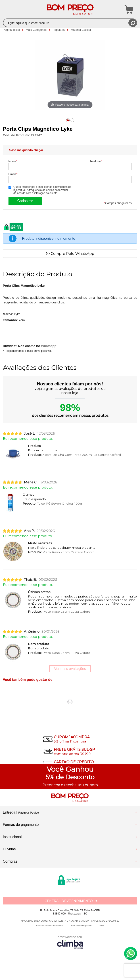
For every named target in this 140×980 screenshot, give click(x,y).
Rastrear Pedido (29, 813)
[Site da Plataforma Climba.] (70, 942)
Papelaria (59, 30)
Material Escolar (81, 30)
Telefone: (96, 161)
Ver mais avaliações (70, 669)
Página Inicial (12, 30)
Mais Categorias (37, 30)
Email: (13, 174)
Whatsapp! (49, 346)
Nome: (13, 161)
